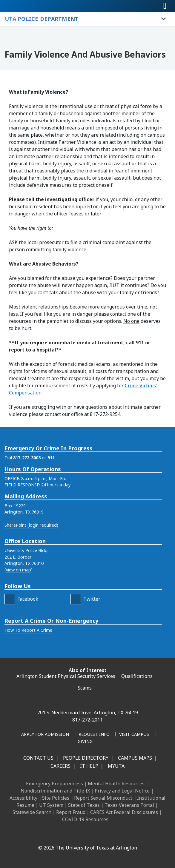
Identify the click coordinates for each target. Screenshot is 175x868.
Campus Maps (135, 758)
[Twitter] (76, 627)
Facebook (28, 627)
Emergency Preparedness (55, 784)
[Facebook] (40, 835)
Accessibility (23, 798)
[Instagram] (66, 835)
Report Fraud (71, 812)
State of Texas (84, 805)
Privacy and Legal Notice (122, 791)
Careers (60, 766)
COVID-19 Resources (85, 819)
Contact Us (38, 758)
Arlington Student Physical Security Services (66, 676)
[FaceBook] (10, 627)
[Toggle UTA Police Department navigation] (164, 19)
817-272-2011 (87, 720)
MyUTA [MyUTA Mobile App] (116, 766)
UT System (51, 805)
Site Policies (56, 798)
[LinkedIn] (53, 835)
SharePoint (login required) (31, 553)
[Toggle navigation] (165, 6)
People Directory (86, 758)
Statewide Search (32, 812)
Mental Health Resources (116, 784)
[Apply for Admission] (45, 735)
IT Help (89, 766)
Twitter (92, 627)
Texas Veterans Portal (129, 805)
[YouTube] (92, 835)
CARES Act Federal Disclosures (124, 812)
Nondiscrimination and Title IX (55, 791)
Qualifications (137, 676)
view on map (19, 598)
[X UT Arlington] (79, 835)
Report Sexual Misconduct (103, 798)
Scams (85, 688)
